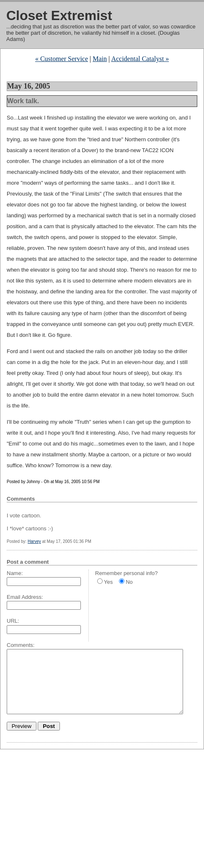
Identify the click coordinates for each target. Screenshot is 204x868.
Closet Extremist (59, 15)
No (129, 582)
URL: (13, 621)
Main (100, 59)
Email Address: (25, 597)
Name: (15, 573)
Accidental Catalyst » (140, 59)
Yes (108, 582)
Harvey (34, 541)
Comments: (21, 645)
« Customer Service (62, 59)
